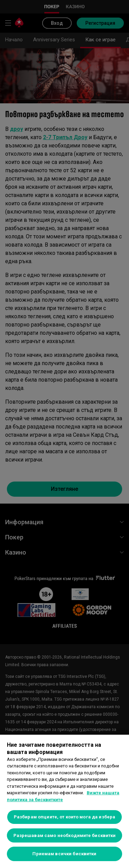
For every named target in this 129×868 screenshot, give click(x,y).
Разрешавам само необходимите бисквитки (65, 835)
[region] (64, 801)
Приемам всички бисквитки (64, 854)
